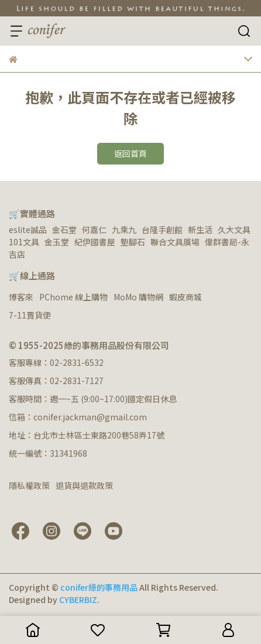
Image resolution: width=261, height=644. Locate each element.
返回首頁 (130, 153)
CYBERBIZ (78, 600)
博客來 (21, 297)
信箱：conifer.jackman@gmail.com (78, 417)
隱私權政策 (29, 485)
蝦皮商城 (186, 297)
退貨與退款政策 (84, 485)
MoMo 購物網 (138, 297)
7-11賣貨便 (30, 315)
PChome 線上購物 (73, 297)
